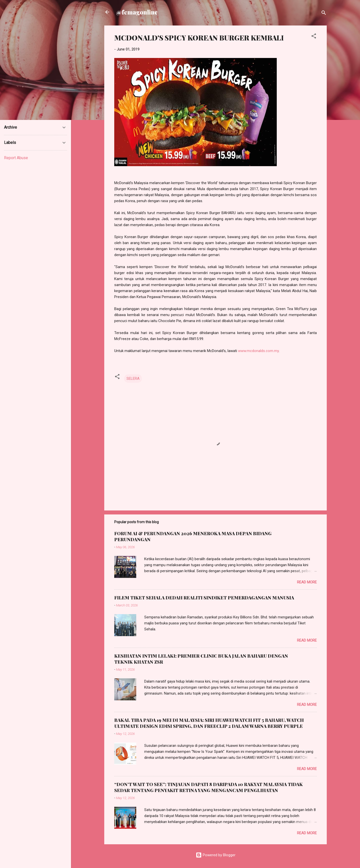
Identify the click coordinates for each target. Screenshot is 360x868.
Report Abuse (16, 158)
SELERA (133, 379)
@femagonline (137, 12)
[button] (314, 37)
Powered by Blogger (216, 855)
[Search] (324, 14)
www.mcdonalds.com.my (258, 351)
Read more (307, 582)
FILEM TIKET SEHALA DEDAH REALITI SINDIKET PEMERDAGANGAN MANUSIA (204, 598)
